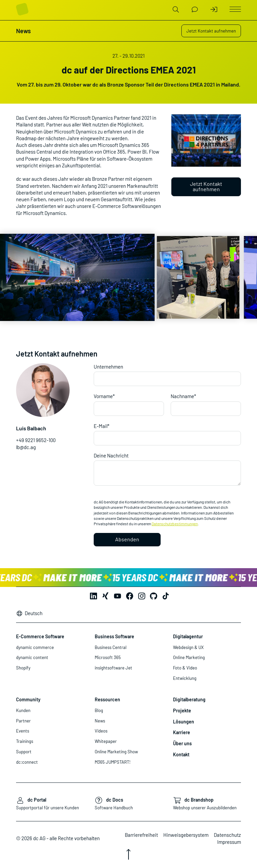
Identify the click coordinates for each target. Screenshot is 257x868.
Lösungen (184, 722)
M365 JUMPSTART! (113, 762)
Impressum (229, 842)
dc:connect (27, 762)
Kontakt (181, 754)
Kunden (23, 710)
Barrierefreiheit (141, 835)
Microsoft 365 (108, 657)
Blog (99, 710)
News (100, 721)
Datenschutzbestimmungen (175, 524)
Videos (101, 731)
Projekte (182, 711)
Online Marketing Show (116, 752)
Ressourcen (107, 699)
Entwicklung (185, 678)
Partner (23, 721)
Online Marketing (189, 657)
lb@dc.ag (26, 447)
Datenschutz (227, 835)
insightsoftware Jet (113, 668)
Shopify (23, 668)
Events (23, 731)
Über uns (182, 743)
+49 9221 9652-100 (36, 440)
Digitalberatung (189, 699)
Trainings (25, 741)
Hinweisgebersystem (186, 835)
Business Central (111, 647)
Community (28, 699)
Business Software (114, 636)
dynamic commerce (35, 647)
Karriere (182, 732)
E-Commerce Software (40, 636)
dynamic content (32, 657)
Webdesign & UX (188, 647)
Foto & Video (185, 668)
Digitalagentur (188, 636)
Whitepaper (106, 741)
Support (24, 752)
